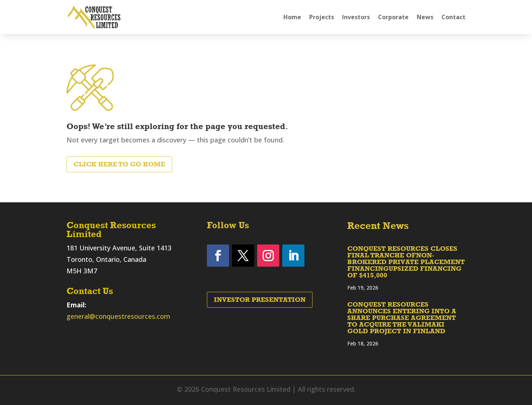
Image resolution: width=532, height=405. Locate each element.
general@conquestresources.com (118, 316)
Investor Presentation (260, 300)
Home (292, 17)
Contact (453, 17)
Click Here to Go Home (119, 164)
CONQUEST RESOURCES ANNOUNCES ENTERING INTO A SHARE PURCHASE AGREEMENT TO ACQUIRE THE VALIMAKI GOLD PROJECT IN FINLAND (402, 318)
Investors (356, 17)
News (425, 17)
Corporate (393, 17)
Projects (322, 17)
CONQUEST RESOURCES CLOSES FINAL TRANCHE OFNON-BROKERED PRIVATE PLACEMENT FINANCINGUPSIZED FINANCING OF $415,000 (406, 262)
